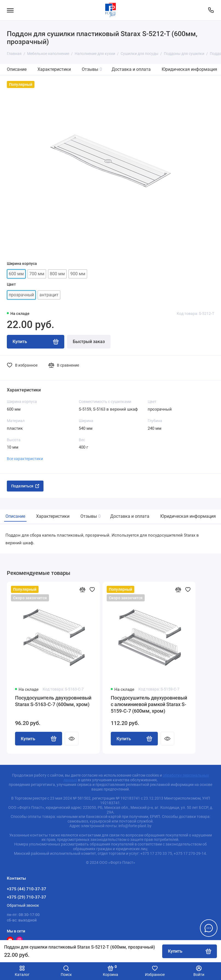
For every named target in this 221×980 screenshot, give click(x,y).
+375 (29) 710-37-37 (27, 897)
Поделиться (25, 486)
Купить (39, 739)
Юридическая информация (189, 69)
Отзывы (92, 69)
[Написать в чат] (209, 928)
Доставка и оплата (131, 69)
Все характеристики (25, 459)
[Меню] (10, 10)
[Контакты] (211, 10)
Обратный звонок (23, 905)
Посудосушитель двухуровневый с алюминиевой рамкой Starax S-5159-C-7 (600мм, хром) (149, 704)
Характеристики (54, 69)
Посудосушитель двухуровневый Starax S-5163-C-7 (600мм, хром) (53, 701)
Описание (17, 69)
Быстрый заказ (89, 342)
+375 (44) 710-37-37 (27, 889)
